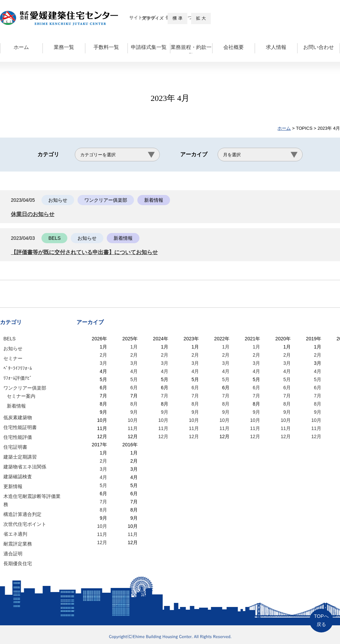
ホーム (21, 47)
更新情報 (13, 486)
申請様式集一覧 (149, 47)
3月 (103, 363)
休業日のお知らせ (34, 214)
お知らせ (13, 348)
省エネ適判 (15, 534)
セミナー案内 (21, 396)
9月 (134, 412)
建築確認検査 (18, 477)
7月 (165, 396)
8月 (134, 404)
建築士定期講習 (20, 457)
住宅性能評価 (18, 437)
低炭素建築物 (18, 417)
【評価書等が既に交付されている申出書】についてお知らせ (89, 252)
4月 (134, 371)
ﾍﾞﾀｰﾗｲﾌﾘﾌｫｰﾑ (18, 368)
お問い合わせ (319, 47)
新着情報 (16, 406)
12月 (163, 436)
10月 (133, 420)
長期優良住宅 (18, 563)
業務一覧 (64, 47)
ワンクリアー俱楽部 (25, 388)
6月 (134, 388)
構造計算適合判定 (22, 514)
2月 (103, 355)
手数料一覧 (106, 47)
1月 (134, 347)
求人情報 (276, 47)
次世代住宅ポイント (25, 524)
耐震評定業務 (18, 544)
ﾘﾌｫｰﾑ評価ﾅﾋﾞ (18, 378)
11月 (133, 428)
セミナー (13, 358)
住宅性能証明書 (20, 427)
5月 (134, 379)
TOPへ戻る (321, 621)
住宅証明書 (15, 447)
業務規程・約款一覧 (191, 49)
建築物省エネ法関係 (25, 467)
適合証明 (13, 554)
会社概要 (234, 47)
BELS (10, 339)
